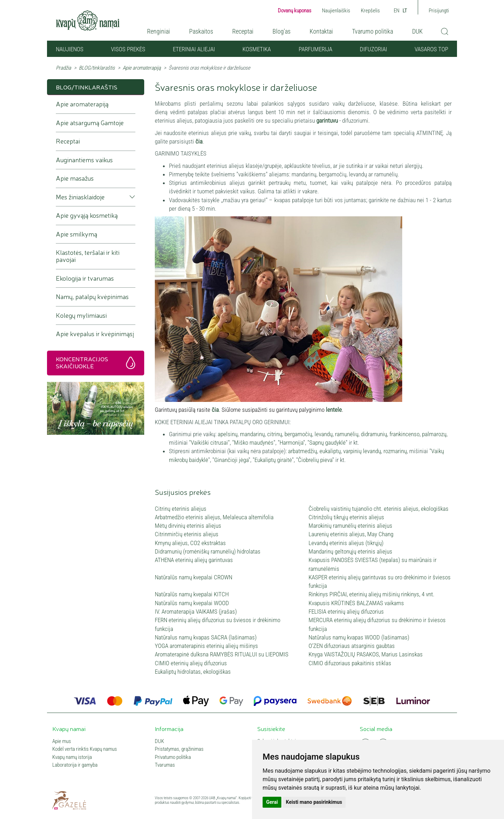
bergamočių (298, 434)
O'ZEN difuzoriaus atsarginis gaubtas (352, 646)
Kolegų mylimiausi (81, 315)
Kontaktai (321, 31)
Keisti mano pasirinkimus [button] (314, 802)
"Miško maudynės (253, 443)
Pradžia (63, 68)
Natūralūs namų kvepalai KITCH (192, 594)
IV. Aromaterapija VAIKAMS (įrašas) (196, 612)
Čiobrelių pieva (315, 460)
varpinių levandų (362, 451)
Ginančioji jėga (231, 460)
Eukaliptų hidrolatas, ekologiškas (193, 672)
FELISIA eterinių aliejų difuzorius (346, 612)
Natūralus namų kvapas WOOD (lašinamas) (359, 637)
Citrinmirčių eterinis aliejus (187, 534)
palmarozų (434, 434)
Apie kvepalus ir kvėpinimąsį (95, 334)
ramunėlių (347, 434)
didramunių (374, 434)
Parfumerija (315, 49)
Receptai (243, 31)
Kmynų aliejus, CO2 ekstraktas (190, 543)
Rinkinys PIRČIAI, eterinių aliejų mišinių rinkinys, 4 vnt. (371, 594)
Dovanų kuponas (295, 11)
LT (405, 11)
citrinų (275, 434)
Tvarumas (165, 765)
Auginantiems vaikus (84, 160)
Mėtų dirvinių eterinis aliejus (188, 526)
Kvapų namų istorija (72, 757)
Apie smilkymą (77, 234)
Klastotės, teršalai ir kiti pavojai (88, 256)
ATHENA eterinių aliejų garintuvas (194, 560)
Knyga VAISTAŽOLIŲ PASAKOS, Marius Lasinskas (366, 654)
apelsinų (228, 434)
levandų (324, 434)
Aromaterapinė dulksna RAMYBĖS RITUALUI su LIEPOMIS (222, 654)
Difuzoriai (373, 49)
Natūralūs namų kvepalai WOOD (192, 603)
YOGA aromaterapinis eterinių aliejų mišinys (206, 646)
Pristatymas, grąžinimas (179, 749)
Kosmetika (257, 49)
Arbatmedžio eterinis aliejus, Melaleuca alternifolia (214, 517)
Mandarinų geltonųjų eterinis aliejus (350, 551)
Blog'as (282, 31)
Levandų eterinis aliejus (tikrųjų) (346, 543)
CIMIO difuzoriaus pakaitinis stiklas (350, 663)
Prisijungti (439, 11)
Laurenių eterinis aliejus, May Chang (351, 534)
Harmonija (291, 443)
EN (397, 11)
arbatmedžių (303, 451)
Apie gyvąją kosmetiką (87, 215)
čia (199, 141)
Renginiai (159, 31)
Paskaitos (201, 31)
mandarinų (252, 434)
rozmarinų (395, 451)
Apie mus (62, 741)
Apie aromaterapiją (142, 68)
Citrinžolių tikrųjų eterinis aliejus (346, 517)
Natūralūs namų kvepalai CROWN (194, 577)
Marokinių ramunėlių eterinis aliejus (350, 526)
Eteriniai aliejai (194, 49)
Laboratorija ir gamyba (75, 765)
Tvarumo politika (373, 31)
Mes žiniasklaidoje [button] (80, 197)
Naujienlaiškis (336, 11)
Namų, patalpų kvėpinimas (92, 297)
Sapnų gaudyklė (327, 443)
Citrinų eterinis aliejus (181, 509)
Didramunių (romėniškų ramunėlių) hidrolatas (208, 551)
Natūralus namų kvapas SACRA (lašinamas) (206, 637)
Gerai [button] (272, 802)
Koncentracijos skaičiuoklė (82, 362)
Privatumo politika (173, 757)
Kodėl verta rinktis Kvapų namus (85, 749)
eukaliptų (330, 451)
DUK (417, 31)
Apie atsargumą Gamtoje (90, 123)
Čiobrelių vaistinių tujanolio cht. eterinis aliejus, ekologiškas (379, 509)
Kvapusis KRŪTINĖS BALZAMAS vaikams (356, 603)
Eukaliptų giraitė (273, 460)
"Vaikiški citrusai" (209, 443)
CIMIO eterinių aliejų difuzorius (191, 663)
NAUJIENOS (70, 49)
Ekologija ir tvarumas (85, 278)
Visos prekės (128, 49)
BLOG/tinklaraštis (97, 68)
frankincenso (405, 434)
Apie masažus (75, 178)
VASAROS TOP (431, 49)
